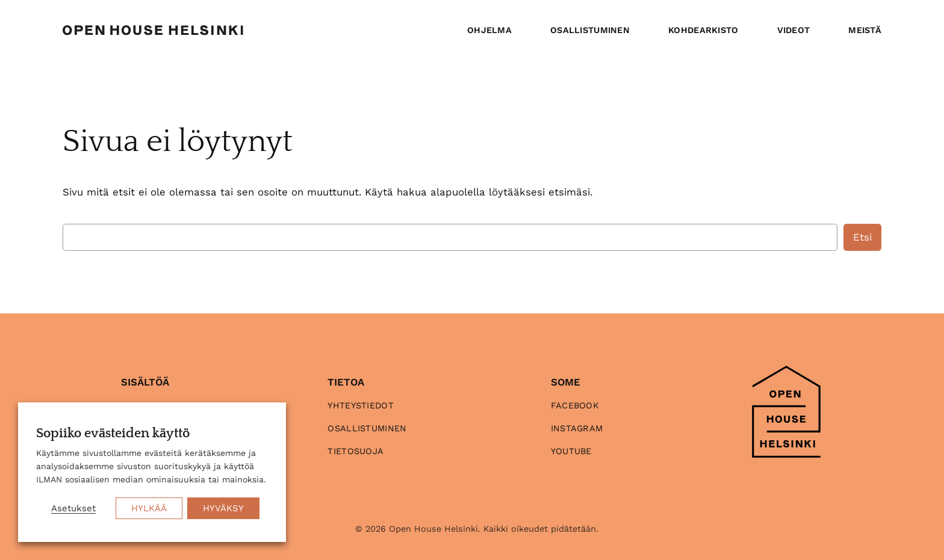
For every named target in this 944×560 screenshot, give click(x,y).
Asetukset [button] (73, 508)
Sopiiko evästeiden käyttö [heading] (113, 434)
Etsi (862, 237)
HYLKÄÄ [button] (149, 508)
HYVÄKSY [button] (223, 508)
